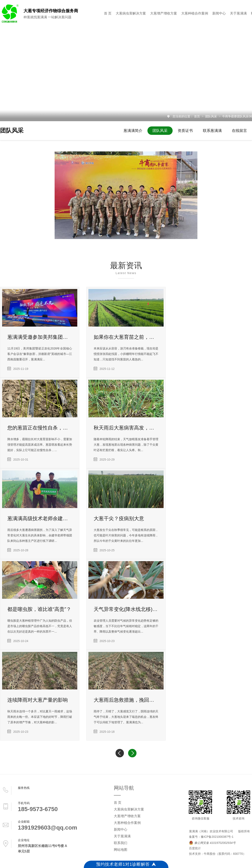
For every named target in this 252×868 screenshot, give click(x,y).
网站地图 (121, 850)
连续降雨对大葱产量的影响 (38, 700)
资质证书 (185, 131)
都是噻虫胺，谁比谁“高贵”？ (39, 609)
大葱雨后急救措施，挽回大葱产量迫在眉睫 (126, 700)
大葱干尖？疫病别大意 (119, 518)
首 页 (108, 13)
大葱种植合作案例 (195, 13)
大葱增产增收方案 (164, 13)
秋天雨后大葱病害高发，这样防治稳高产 (126, 428)
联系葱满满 (212, 131)
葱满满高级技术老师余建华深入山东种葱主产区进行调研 (40, 518)
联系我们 (121, 843)
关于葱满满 (238, 13)
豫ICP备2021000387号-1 (217, 837)
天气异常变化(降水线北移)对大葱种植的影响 (126, 609)
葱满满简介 (133, 131)
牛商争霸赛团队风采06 (237, 116)
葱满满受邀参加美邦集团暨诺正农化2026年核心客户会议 (40, 337)
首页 (197, 116)
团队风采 (211, 116)
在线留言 (239, 131)
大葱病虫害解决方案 (131, 13)
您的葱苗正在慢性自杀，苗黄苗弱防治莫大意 (40, 428)
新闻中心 (219, 13)
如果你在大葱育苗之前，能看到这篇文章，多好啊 (126, 337)
